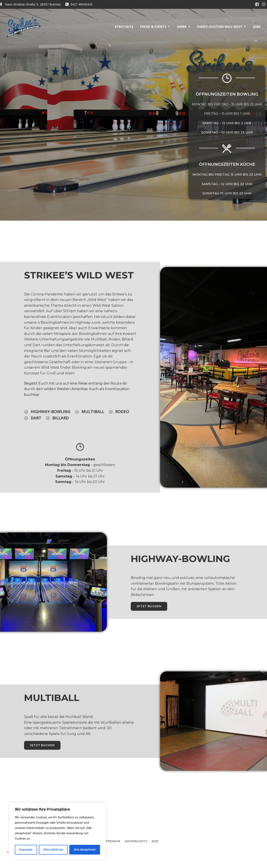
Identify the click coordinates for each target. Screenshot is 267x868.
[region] (57, 831)
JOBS (257, 27)
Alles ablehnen (53, 850)
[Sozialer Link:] (257, 4)
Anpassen (26, 850)
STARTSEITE (124, 27)
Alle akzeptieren (85, 850)
